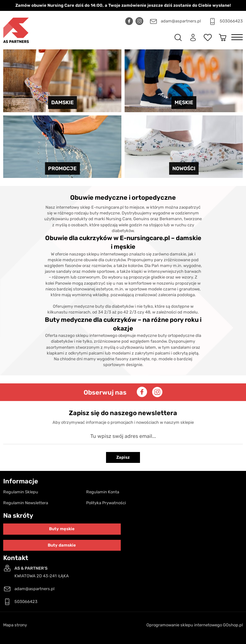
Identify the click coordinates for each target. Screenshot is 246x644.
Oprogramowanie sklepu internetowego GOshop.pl (195, 625)
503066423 (231, 21)
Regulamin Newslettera (26, 503)
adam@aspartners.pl (181, 21)
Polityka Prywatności (106, 503)
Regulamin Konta (103, 492)
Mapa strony (15, 625)
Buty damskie (62, 545)
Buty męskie (62, 529)
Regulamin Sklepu (21, 492)
